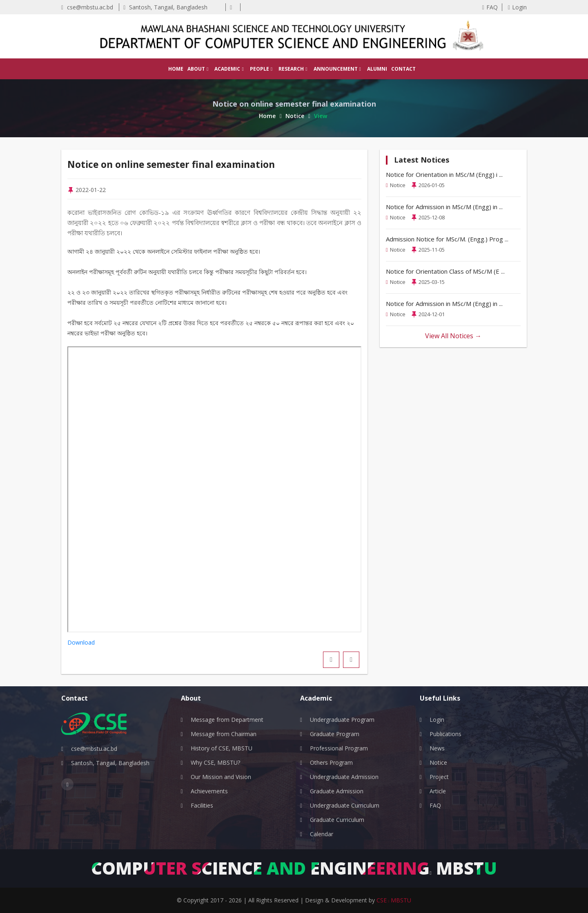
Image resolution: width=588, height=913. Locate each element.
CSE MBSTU (394, 900)
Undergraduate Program (342, 720)
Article (438, 791)
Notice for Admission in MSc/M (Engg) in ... (444, 207)
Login (517, 7)
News (437, 748)
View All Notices (453, 336)
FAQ (490, 7)
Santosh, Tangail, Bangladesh (165, 7)
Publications (445, 734)
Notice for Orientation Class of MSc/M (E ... (445, 271)
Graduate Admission (337, 791)
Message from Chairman (224, 734)
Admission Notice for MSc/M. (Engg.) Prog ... (447, 239)
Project (439, 777)
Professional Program (339, 748)
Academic (229, 69)
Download (81, 642)
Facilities (202, 805)
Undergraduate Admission (344, 777)
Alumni (377, 69)
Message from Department (227, 720)
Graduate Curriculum (337, 820)
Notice (298, 116)
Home (176, 69)
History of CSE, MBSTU (222, 748)
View (321, 116)
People (261, 69)
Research (293, 69)
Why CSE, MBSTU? (215, 762)
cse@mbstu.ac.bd (87, 7)
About (198, 69)
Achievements (209, 791)
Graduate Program (335, 734)
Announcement (337, 69)
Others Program (331, 762)
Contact (403, 69)
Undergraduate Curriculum (345, 805)
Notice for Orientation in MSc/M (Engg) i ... (444, 174)
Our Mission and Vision (221, 777)
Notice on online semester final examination (182, 164)
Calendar (322, 834)
